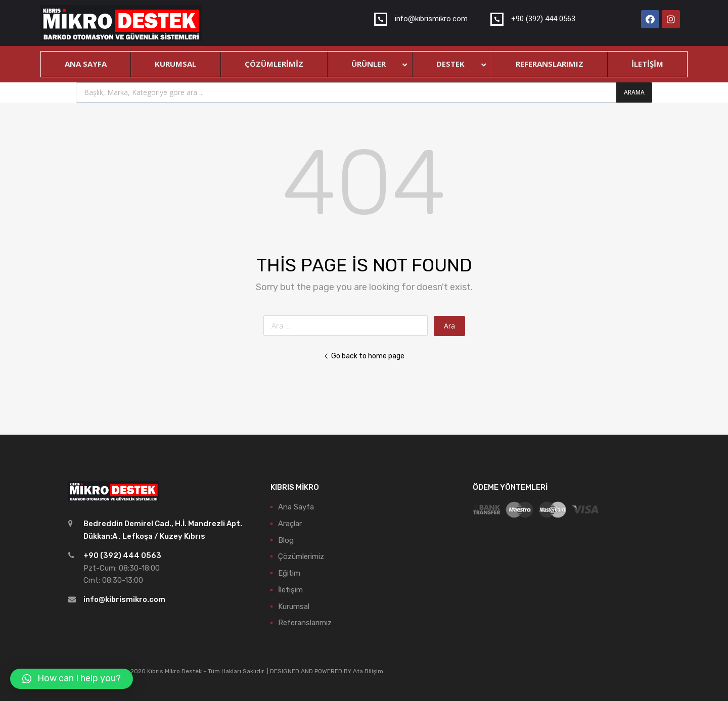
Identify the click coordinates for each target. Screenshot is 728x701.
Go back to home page (364, 356)
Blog (286, 540)
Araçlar (290, 524)
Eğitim (289, 573)
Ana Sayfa (296, 507)
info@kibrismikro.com (124, 599)
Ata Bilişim (368, 671)
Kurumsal (294, 606)
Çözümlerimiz (301, 556)
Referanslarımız (305, 623)
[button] (72, 679)
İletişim (290, 590)
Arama (634, 92)
